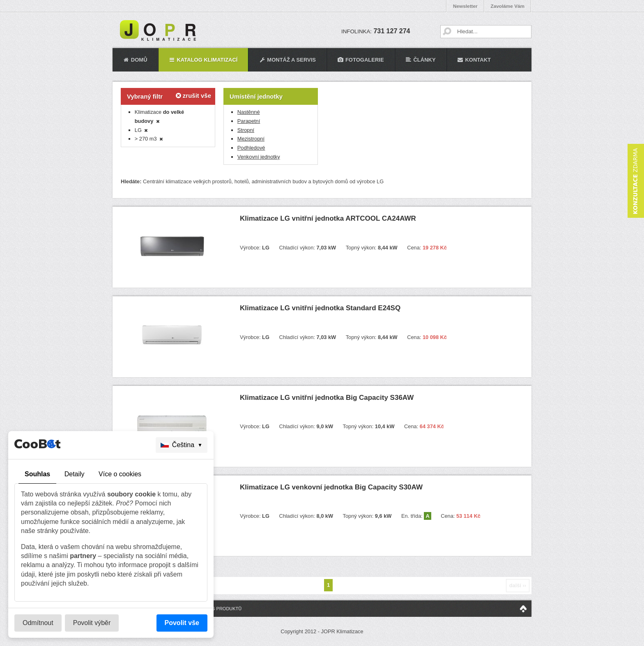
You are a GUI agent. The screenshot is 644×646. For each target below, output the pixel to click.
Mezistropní (251, 139)
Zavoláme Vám (508, 6)
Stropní (246, 130)
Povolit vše (182, 623)
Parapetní (249, 121)
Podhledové (251, 148)
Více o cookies (120, 474)
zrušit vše (193, 96)
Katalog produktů (218, 609)
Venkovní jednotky (259, 157)
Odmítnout (38, 623)
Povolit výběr (92, 623)
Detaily (75, 474)
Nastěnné (249, 112)
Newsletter (465, 6)
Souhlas (37, 474)
